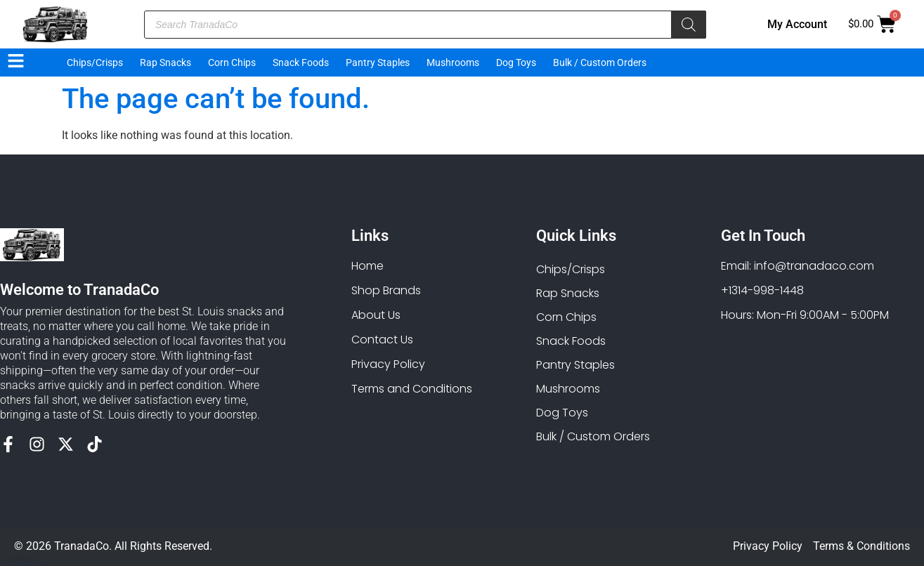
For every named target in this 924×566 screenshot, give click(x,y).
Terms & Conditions (861, 546)
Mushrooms (453, 62)
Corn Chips (232, 62)
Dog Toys (516, 62)
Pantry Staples (378, 62)
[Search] (689, 25)
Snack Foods (301, 62)
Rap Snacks (165, 62)
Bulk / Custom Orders (600, 62)
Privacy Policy (768, 546)
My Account (797, 24)
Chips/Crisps (95, 62)
